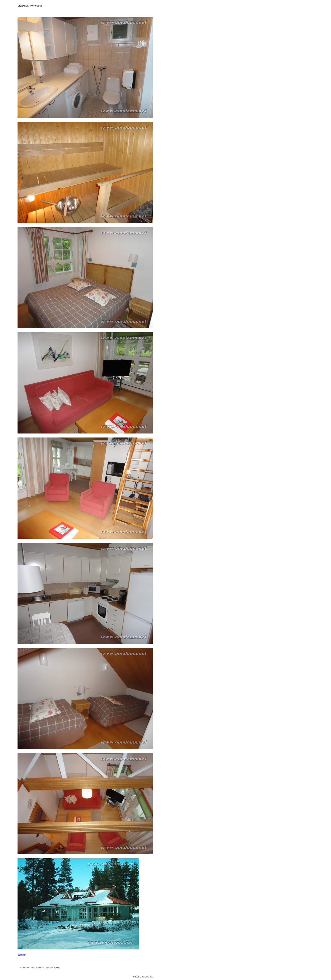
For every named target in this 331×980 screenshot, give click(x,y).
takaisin (22, 955)
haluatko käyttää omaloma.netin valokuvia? (40, 968)
